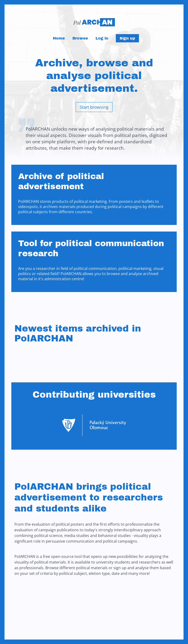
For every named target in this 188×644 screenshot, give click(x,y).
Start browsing (94, 107)
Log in (102, 38)
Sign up (127, 38)
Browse (80, 38)
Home (59, 38)
